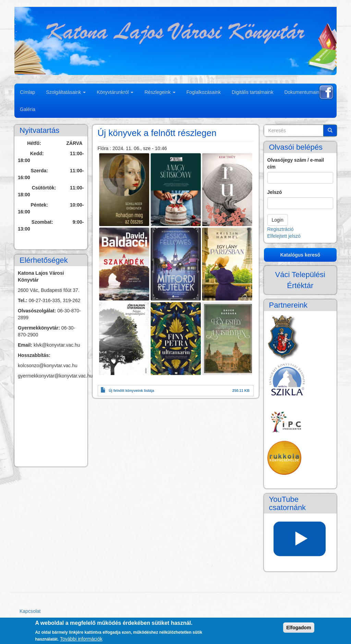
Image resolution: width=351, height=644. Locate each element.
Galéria (28, 109)
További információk (81, 639)
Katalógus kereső (300, 255)
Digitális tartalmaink (252, 92)
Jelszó (275, 192)
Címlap (27, 92)
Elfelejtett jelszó (284, 236)
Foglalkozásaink (204, 92)
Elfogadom (299, 628)
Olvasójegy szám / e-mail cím (296, 163)
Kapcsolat (30, 611)
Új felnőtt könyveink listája (131, 391)
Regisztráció (281, 229)
